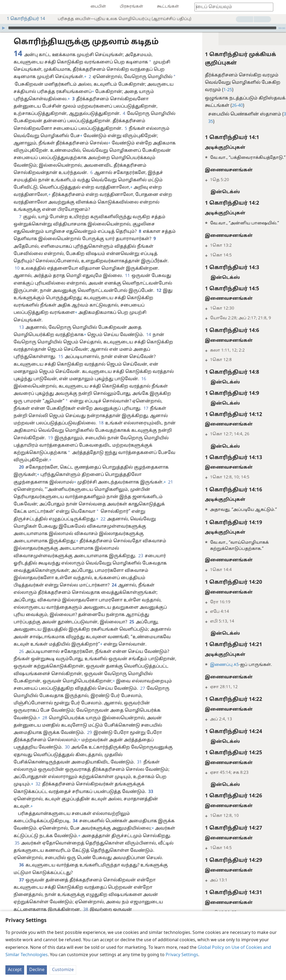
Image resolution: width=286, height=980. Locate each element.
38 (85, 910)
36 (21, 865)
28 (44, 718)
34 (75, 821)
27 (142, 689)
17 (146, 409)
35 (17, 843)
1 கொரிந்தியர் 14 (23, 19)
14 (148, 335)
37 (21, 880)
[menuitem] (8, 7)
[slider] (142, 28)
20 (21, 468)
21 (170, 482)
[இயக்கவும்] (4, 28)
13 (21, 328)
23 (140, 556)
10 (17, 269)
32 (38, 784)
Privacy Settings (182, 955)
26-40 (226, 106)
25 (131, 622)
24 (114, 585)
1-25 (217, 90)
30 (67, 747)
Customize (63, 970)
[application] (143, 28)
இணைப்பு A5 (213, 665)
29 (89, 733)
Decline (37, 970)
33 (150, 792)
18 (101, 423)
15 (60, 357)
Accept (15, 970)
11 (127, 276)
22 (103, 519)
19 (50, 438)
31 (139, 762)
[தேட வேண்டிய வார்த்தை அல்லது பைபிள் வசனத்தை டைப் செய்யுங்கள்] (231, 7)
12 (159, 291)
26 (21, 652)
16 (143, 379)
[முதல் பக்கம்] (8, 7)
